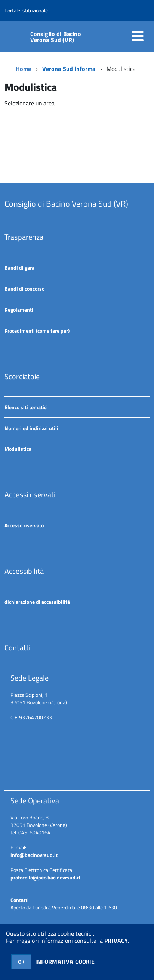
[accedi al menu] (138, 36)
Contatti (20, 900)
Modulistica (18, 449)
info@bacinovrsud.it (34, 855)
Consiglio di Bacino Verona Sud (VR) (56, 37)
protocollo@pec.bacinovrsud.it (45, 877)
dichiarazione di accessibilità (37, 602)
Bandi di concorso (24, 289)
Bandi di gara (19, 268)
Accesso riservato (24, 525)
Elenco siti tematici (26, 407)
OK (21, 962)
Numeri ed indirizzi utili (31, 428)
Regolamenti (19, 310)
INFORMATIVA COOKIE (65, 962)
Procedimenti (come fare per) (37, 331)
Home (24, 69)
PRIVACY (116, 941)
